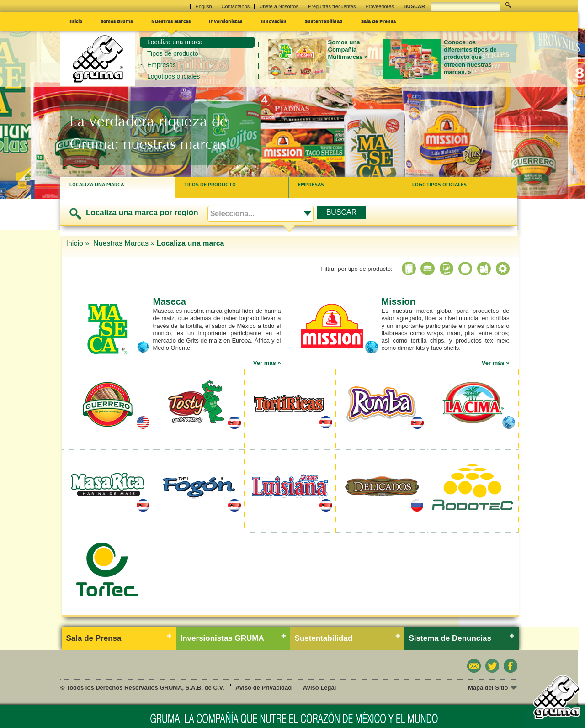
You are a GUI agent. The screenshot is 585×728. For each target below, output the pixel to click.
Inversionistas (226, 21)
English (203, 6)
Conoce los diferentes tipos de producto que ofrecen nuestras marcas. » (470, 57)
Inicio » (79, 243)
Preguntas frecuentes (332, 6)
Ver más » (267, 363)
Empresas (162, 65)
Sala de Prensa (378, 21)
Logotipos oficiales (173, 76)
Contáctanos (236, 6)
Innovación (274, 21)
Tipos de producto (173, 53)
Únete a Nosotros (279, 6)
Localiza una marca (175, 42)
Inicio (76, 21)
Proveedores (380, 6)
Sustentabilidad (324, 21)
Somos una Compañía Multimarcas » (348, 50)
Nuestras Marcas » (124, 243)
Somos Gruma (117, 21)
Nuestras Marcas (171, 21)
